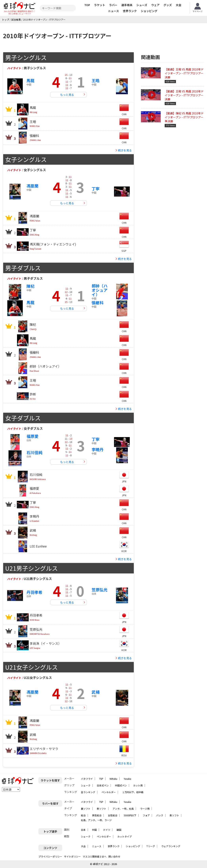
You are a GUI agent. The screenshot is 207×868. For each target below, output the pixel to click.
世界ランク (130, 11)
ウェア (155, 5)
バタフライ (87, 779)
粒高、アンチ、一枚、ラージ (96, 820)
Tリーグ (151, 846)
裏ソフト (86, 809)
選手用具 (127, 5)
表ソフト (102, 809)
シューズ (142, 5)
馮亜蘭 (32, 186)
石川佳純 (34, 452)
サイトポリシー (72, 856)
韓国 (119, 830)
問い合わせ (114, 856)
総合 (83, 815)
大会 (179, 5)
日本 (83, 830)
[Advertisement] (174, 159)
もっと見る (67, 95)
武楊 (96, 692)
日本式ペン (103, 785)
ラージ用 (145, 809)
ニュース (113, 11)
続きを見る (125, 150)
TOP (87, 5)
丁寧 (96, 189)
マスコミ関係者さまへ (95, 856)
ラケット (100, 5)
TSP (101, 779)
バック (160, 815)
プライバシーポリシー (50, 856)
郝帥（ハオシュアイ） (100, 290)
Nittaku (113, 779)
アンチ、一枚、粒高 (123, 809)
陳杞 (30, 286)
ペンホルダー (109, 792)
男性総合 (97, 815)
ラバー (113, 5)
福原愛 (32, 436)
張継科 (98, 303)
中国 (94, 830)
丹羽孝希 (34, 592)
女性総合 (113, 815)
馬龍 (30, 80)
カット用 (138, 785)
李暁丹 (98, 449)
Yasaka (127, 779)
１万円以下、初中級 (133, 792)
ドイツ (107, 830)
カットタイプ (124, 836)
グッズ (168, 5)
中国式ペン (121, 785)
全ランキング (88, 792)
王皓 (96, 80)
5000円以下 (130, 815)
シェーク (86, 785)
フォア (146, 815)
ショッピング (149, 11)
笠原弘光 (100, 590)
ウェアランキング (171, 846)
